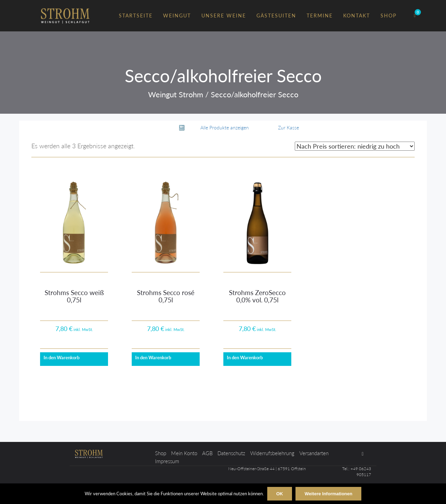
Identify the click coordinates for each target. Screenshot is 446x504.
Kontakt (357, 16)
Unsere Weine (224, 16)
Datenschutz (231, 453)
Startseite (136, 16)
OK (280, 494)
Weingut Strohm (176, 94)
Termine (320, 16)
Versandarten (314, 453)
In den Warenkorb (61, 358)
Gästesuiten (276, 16)
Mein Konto (184, 453)
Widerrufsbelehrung (272, 453)
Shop (389, 16)
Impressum (167, 461)
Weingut (177, 16)
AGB (207, 453)
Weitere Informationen (328, 494)
